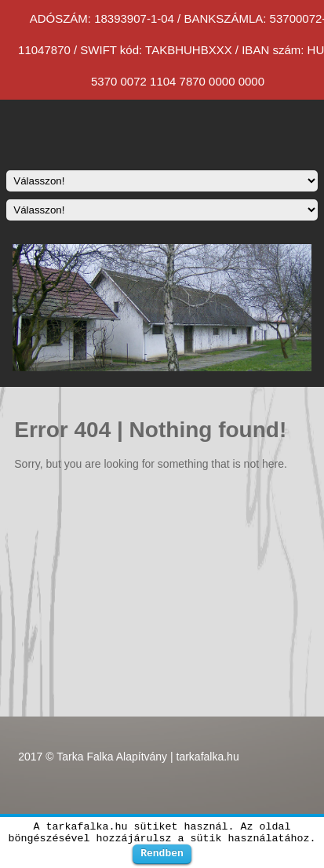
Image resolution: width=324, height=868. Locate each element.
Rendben (162, 853)
